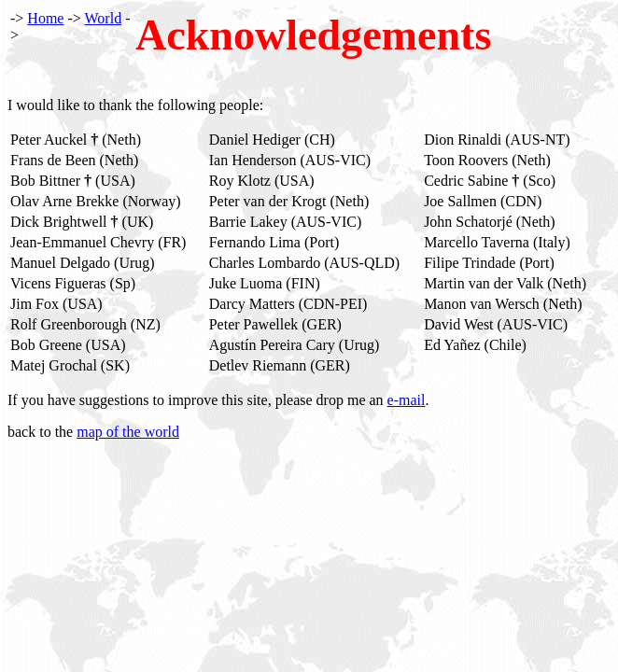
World (104, 18)
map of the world (128, 432)
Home (45, 18)
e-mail (407, 400)
